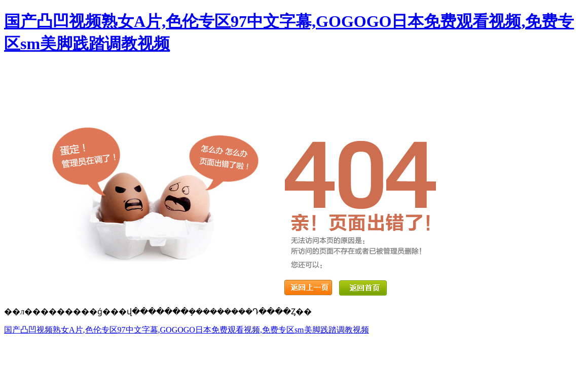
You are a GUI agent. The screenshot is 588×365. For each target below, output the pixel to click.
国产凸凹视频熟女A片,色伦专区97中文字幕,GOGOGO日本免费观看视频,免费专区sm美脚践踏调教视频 (187, 330)
